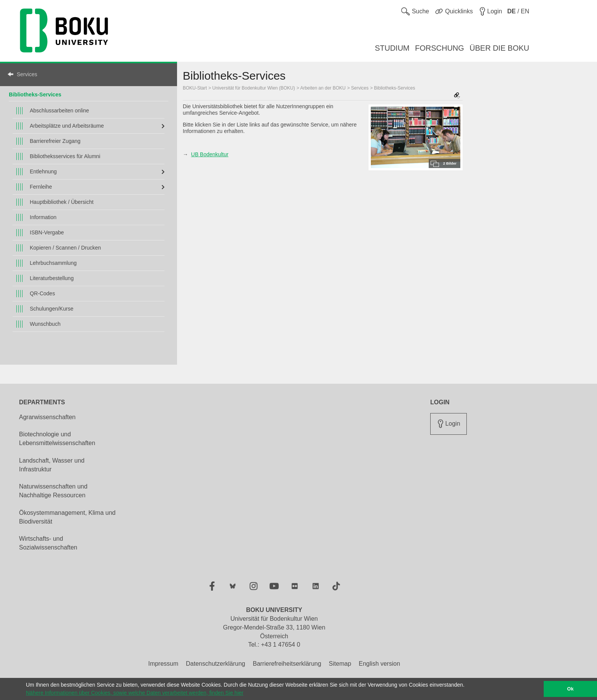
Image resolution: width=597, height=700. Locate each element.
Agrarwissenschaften (47, 417)
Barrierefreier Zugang (55, 141)
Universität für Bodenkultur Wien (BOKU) (254, 88)
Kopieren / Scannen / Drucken (65, 248)
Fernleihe (41, 187)
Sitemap (340, 664)
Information (43, 217)
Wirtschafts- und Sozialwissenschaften (48, 543)
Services (27, 74)
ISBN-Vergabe (47, 232)
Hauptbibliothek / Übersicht (61, 202)
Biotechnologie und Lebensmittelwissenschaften (57, 439)
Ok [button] (571, 689)
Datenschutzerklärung (215, 664)
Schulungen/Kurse (51, 309)
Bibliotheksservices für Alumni (65, 156)
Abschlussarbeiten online (59, 111)
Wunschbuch (45, 324)
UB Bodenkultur (210, 154)
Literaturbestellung (52, 278)
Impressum (163, 664)
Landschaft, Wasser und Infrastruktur (52, 465)
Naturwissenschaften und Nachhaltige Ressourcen (53, 491)
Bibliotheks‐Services (35, 95)
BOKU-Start (195, 88)
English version (379, 664)
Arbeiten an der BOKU (323, 88)
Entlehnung (43, 171)
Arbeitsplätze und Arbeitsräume (67, 126)
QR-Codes (42, 293)
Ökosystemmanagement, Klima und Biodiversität (67, 517)
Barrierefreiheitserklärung (287, 664)
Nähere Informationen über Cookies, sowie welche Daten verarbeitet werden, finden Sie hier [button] (135, 693)
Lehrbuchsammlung (53, 263)
